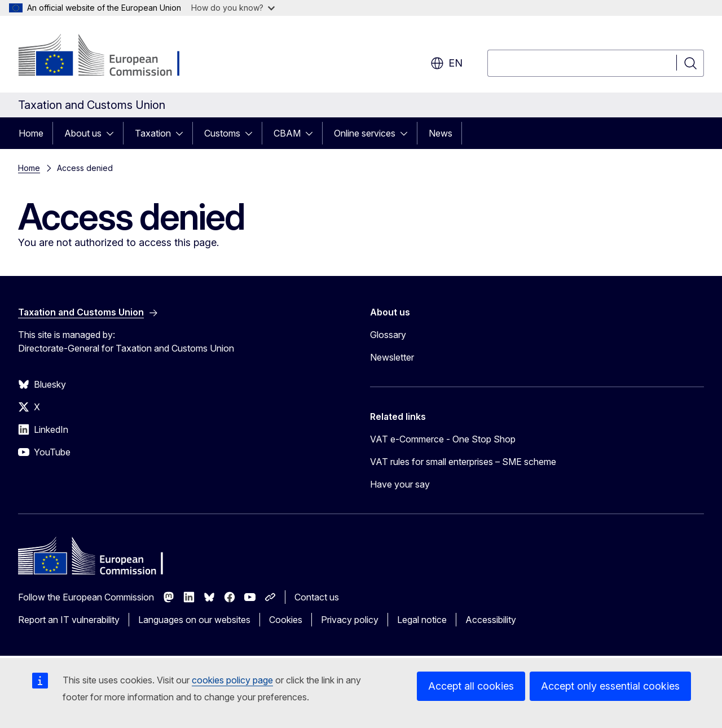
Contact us (317, 597)
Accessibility (491, 620)
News (441, 133)
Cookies (286, 620)
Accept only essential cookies (610, 686)
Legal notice (422, 620)
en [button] (446, 63)
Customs (222, 133)
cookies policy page (232, 680)
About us (83, 133)
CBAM (287, 133)
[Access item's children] (113, 133)
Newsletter (392, 357)
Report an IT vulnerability (69, 620)
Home (31, 133)
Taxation (153, 133)
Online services (365, 133)
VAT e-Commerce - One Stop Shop (443, 439)
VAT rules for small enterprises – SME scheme (463, 462)
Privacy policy (350, 620)
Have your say (400, 484)
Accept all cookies (471, 686)
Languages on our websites (194, 620)
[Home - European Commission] (109, 56)
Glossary (388, 335)
